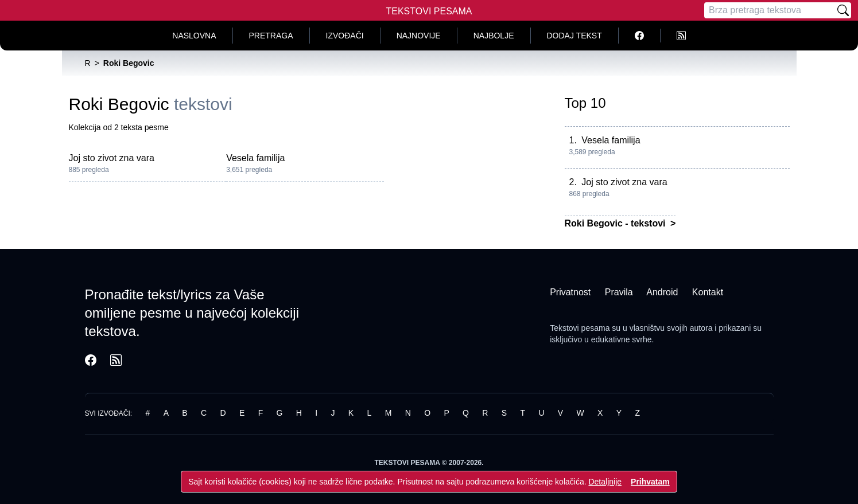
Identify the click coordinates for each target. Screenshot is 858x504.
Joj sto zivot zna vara (112, 158)
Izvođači (345, 36)
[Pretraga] (770, 10)
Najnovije (419, 36)
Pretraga (271, 36)
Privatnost (570, 292)
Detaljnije (605, 482)
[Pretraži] (843, 10)
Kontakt (708, 292)
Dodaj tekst (574, 36)
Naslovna (194, 36)
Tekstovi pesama (580, 328)
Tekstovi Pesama (429, 11)
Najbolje (494, 36)
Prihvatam (650, 482)
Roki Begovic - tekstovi (617, 223)
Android (662, 292)
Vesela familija (255, 158)
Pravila (619, 292)
